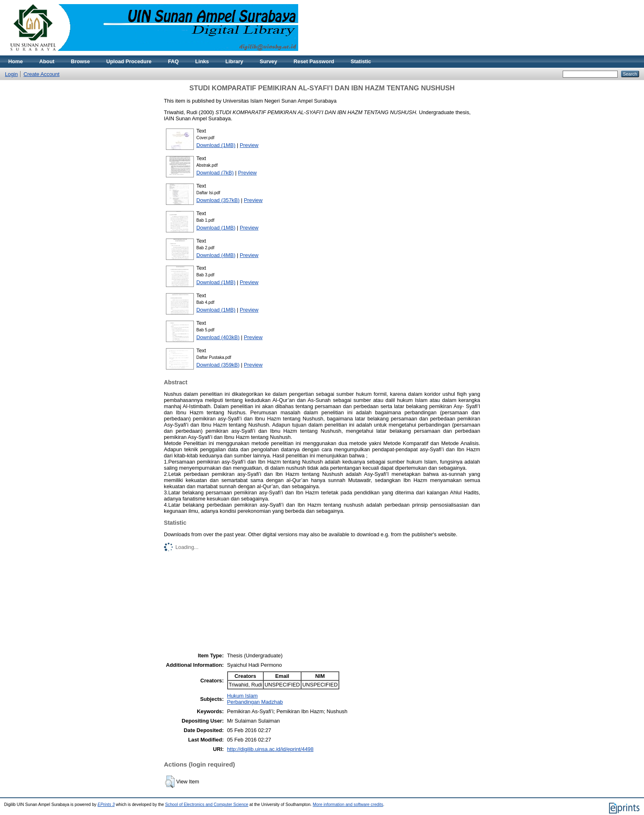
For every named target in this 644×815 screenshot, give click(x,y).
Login (11, 74)
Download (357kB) (218, 200)
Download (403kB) (218, 337)
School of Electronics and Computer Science (207, 805)
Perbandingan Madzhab (255, 702)
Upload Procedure (129, 61)
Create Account (41, 74)
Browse (80, 61)
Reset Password (314, 61)
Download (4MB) (216, 255)
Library (234, 61)
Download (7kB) (215, 173)
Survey (268, 61)
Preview (249, 145)
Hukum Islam (243, 696)
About (47, 61)
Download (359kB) (218, 365)
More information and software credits (348, 805)
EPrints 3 (106, 805)
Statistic (361, 61)
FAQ (173, 61)
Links (202, 61)
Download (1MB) (216, 145)
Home (16, 61)
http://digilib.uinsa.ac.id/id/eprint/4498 (270, 749)
